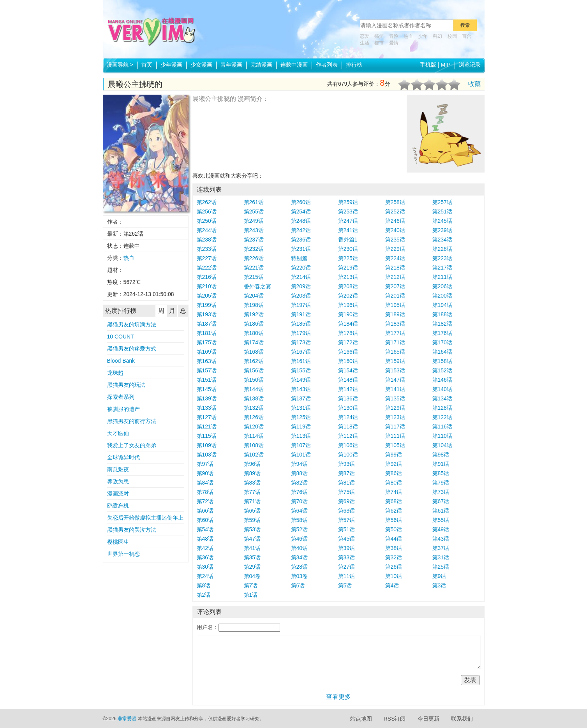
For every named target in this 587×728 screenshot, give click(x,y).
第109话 (207, 445)
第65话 (252, 511)
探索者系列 (121, 397)
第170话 (442, 342)
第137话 (301, 398)
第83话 (252, 483)
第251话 (442, 212)
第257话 (442, 202)
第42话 (205, 548)
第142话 (348, 389)
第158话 (442, 361)
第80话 (394, 483)
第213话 (348, 277)
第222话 (207, 268)
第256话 (207, 212)
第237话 (254, 240)
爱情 (394, 43)
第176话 (442, 333)
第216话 (207, 277)
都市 (379, 43)
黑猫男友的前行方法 (132, 421)
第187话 (207, 324)
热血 (408, 36)
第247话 (348, 221)
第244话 (207, 230)
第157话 (207, 370)
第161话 (301, 361)
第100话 (348, 455)
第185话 (301, 324)
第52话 (300, 529)
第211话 (442, 277)
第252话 (395, 212)
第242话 (301, 230)
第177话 (395, 333)
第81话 (347, 483)
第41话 (252, 548)
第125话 (301, 417)
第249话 (254, 221)
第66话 (205, 511)
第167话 (301, 352)
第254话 (301, 212)
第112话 (348, 436)
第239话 (442, 230)
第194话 (442, 305)
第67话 (441, 501)
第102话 (254, 455)
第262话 (207, 202)
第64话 (300, 511)
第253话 (348, 212)
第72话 (205, 501)
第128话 (442, 408)
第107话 (301, 445)
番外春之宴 (257, 286)
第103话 (207, 455)
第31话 (441, 557)
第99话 (394, 455)
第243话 (254, 230)
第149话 (301, 380)
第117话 (395, 427)
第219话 (348, 268)
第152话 (442, 370)
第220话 (301, 268)
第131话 (301, 408)
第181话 (207, 333)
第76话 (300, 492)
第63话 (347, 511)
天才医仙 (118, 433)
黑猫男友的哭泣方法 (132, 530)
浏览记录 (470, 65)
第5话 (345, 585)
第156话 (254, 370)
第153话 (395, 370)
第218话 (395, 268)
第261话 (254, 202)
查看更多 (338, 697)
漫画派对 (118, 494)
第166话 (348, 352)
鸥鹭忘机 (118, 506)
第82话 (300, 483)
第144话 (254, 389)
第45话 (347, 539)
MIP (446, 65)
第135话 (395, 398)
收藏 (474, 84)
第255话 (254, 212)
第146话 (442, 380)
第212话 (395, 277)
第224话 (395, 258)
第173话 (301, 342)
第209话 (301, 286)
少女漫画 (201, 65)
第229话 (395, 249)
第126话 (254, 417)
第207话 (395, 286)
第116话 (442, 427)
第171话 (395, 342)
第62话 (394, 511)
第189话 (395, 314)
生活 (365, 43)
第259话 (348, 202)
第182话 (442, 324)
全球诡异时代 (123, 457)
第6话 (298, 585)
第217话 (442, 268)
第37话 (441, 548)
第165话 (395, 352)
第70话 (300, 501)
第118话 (348, 427)
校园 (452, 36)
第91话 (441, 464)
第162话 (254, 361)
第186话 (254, 324)
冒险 (394, 36)
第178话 (348, 333)
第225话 (348, 258)
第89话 (252, 473)
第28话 (300, 567)
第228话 (442, 249)
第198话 (254, 305)
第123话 (395, 417)
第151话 (207, 380)
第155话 (301, 370)
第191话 (301, 314)
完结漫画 (261, 65)
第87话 (347, 473)
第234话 (442, 240)
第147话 (395, 380)
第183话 (395, 324)
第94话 (300, 464)
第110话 (442, 436)
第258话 (395, 202)
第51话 (347, 529)
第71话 (252, 501)
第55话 (441, 520)
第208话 (348, 286)
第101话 (301, 455)
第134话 (442, 398)
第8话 (204, 585)
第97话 (205, 464)
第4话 (392, 585)
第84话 (205, 483)
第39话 (347, 548)
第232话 (254, 249)
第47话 (252, 539)
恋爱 (365, 36)
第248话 (301, 221)
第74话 (394, 492)
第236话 (301, 240)
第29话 (252, 567)
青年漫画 (231, 65)
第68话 (394, 501)
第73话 (441, 492)
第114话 (254, 436)
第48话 (205, 539)
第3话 (439, 585)
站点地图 (361, 719)
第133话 (207, 408)
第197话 (301, 305)
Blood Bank (121, 361)
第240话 (395, 230)
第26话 (394, 567)
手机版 (428, 65)
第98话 (441, 455)
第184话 (348, 324)
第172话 (348, 342)
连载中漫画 (294, 65)
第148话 (348, 380)
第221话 (254, 268)
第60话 (205, 520)
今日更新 (428, 719)
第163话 (207, 361)
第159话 (395, 361)
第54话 (205, 529)
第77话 (252, 492)
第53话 (252, 529)
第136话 (348, 398)
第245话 (442, 221)
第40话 (300, 548)
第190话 (348, 314)
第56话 (394, 520)
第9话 (439, 576)
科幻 (437, 36)
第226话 (254, 258)
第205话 (207, 296)
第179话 (301, 333)
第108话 (254, 445)
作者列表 (327, 65)
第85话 (441, 473)
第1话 (251, 595)
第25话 (441, 567)
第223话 (442, 258)
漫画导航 (120, 65)
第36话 (205, 557)
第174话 (254, 342)
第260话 (301, 202)
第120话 (254, 427)
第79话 (441, 483)
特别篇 (299, 258)
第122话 (442, 417)
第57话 (347, 520)
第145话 (207, 389)
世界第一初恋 (123, 554)
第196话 (348, 305)
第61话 (441, 511)
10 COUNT (121, 337)
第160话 (348, 361)
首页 (147, 65)
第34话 (300, 557)
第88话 (300, 473)
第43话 (441, 539)
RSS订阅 (395, 719)
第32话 (394, 557)
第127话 (207, 417)
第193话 (207, 314)
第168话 (254, 352)
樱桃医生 (118, 542)
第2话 (204, 595)
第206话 (442, 286)
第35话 (252, 557)
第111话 (395, 436)
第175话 (207, 342)
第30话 (205, 567)
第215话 (254, 277)
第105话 (395, 445)
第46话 (300, 539)
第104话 (442, 445)
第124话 (348, 417)
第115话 (207, 436)
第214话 (301, 277)
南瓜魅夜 (118, 469)
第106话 (348, 445)
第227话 (207, 258)
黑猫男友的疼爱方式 (132, 349)
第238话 (207, 240)
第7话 (251, 585)
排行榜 (354, 65)
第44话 (394, 539)
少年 (423, 36)
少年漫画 (171, 65)
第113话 (301, 436)
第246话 (395, 221)
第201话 (395, 296)
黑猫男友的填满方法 (132, 324)
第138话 (254, 398)
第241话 (348, 230)
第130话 (348, 408)
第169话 (207, 352)
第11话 (347, 576)
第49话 (441, 529)
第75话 (347, 492)
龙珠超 (115, 373)
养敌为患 (118, 481)
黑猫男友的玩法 (126, 385)
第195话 (395, 305)
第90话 (205, 473)
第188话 (442, 314)
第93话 (347, 464)
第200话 (442, 296)
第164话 (442, 352)
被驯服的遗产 (123, 409)
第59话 (252, 520)
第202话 (348, 296)
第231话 (301, 249)
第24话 (205, 576)
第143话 (301, 389)
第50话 (394, 529)
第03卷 (300, 576)
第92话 (394, 464)
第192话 (254, 314)
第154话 (348, 370)
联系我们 (462, 719)
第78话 (205, 492)
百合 (467, 36)
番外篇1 (348, 240)
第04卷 (252, 576)
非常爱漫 (127, 719)
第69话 (347, 501)
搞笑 (379, 36)
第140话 (442, 389)
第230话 (348, 249)
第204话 (254, 296)
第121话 (207, 427)
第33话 (347, 557)
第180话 (254, 333)
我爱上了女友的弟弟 (132, 445)
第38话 (394, 548)
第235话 (395, 240)
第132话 (254, 408)
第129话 (395, 408)
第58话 (300, 520)
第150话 (254, 380)
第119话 (301, 427)
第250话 (207, 221)
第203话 (301, 296)
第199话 (207, 305)
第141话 (395, 389)
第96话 (252, 464)
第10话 (394, 576)
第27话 (347, 567)
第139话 (207, 398)
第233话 (207, 249)
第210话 (207, 286)
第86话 (394, 473)
